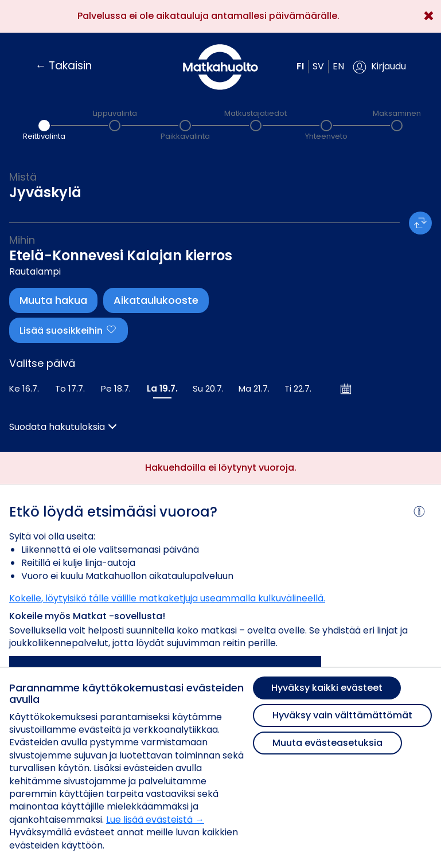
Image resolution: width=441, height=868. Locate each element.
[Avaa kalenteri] (346, 389)
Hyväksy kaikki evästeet (327, 688)
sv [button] (318, 66)
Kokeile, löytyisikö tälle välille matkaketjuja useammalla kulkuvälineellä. (167, 598)
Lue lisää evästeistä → (155, 820)
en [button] (338, 66)
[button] (379, 67)
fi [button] (300, 66)
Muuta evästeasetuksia (327, 743)
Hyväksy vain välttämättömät (342, 715)
